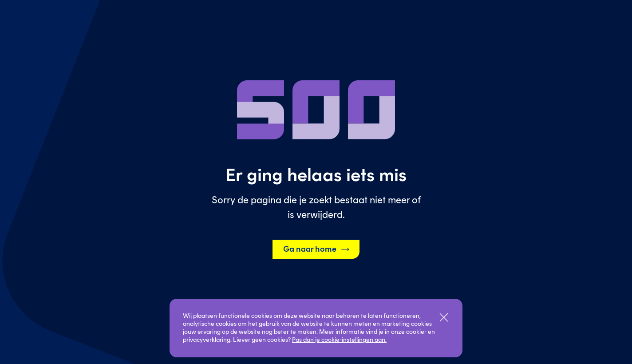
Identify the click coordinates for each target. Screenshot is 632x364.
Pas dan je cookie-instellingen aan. (339, 340)
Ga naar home (317, 249)
